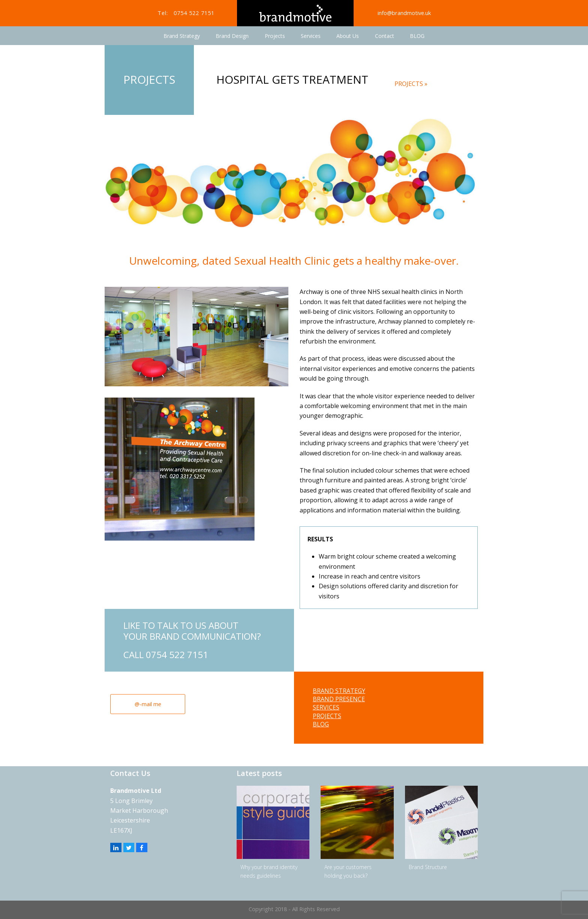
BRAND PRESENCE (339, 699)
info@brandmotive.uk (404, 13)
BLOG (321, 724)
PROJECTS (327, 716)
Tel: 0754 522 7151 (186, 13)
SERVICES (326, 707)
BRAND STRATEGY (339, 691)
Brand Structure (428, 867)
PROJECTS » (411, 84)
